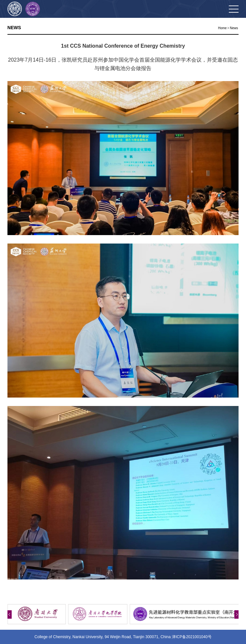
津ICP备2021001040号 (192, 637)
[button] (10, 614)
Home (223, 28)
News (234, 28)
